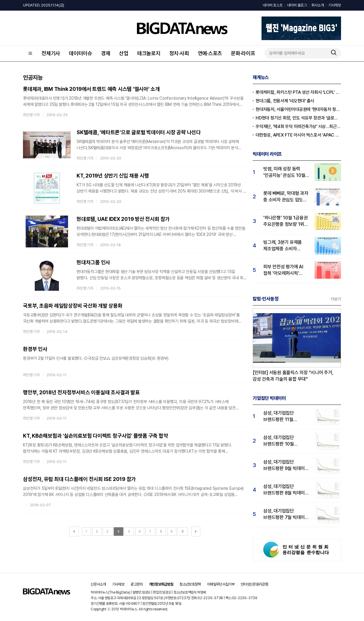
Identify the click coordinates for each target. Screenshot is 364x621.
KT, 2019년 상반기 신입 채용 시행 (113, 176)
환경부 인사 (35, 349)
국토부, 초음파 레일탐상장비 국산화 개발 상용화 (73, 306)
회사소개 (318, 5)
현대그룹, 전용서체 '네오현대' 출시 (285, 101)
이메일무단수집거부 (221, 584)
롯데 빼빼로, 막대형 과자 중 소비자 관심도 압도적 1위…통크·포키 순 (286, 197)
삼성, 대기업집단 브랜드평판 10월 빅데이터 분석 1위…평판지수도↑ (281, 441)
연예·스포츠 (210, 53)
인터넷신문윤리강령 (254, 584)
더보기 (336, 299)
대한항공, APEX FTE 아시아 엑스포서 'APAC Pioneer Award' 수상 (298, 135)
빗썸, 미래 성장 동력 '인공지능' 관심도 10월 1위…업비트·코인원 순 (284, 172)
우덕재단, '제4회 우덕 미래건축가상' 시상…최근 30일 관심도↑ (298, 126)
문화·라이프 (243, 53)
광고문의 (136, 584)
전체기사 (51, 53)
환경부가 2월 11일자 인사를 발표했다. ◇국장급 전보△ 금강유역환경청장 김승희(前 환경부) (96, 358)
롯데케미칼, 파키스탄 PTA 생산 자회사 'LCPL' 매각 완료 (298, 92)
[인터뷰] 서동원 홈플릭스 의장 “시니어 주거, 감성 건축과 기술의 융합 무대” (293, 376)
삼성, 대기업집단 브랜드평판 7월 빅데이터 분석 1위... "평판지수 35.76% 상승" (286, 514)
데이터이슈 (81, 53)
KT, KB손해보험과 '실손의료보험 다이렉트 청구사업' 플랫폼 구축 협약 (95, 436)
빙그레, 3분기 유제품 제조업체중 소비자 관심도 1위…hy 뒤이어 (284, 246)
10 (183, 531)
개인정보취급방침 (161, 584)
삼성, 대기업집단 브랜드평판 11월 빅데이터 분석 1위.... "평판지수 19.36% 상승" (282, 417)
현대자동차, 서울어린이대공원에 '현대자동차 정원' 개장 (298, 109)
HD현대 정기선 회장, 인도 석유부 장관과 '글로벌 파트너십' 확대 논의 (298, 118)
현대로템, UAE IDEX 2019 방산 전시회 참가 (123, 219)
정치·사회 (179, 53)
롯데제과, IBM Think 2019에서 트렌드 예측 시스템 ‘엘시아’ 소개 (91, 89)
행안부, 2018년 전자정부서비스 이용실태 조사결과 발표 (81, 392)
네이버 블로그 (297, 5)
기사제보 (335, 5)
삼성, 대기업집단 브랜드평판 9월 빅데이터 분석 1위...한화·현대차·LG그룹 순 (286, 465)
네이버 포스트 (273, 5)
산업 (124, 53)
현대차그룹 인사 (93, 262)
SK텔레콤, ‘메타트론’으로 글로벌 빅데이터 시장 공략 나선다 (139, 132)
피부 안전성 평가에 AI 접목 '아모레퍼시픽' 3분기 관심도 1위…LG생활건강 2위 (283, 270)
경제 (106, 53)
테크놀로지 (149, 53)
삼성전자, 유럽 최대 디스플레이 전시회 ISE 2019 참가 (79, 479)
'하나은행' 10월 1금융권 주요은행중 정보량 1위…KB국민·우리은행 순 (286, 221)
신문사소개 (98, 584)
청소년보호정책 (190, 584)
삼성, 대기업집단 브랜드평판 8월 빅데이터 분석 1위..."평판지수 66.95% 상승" (286, 490)
